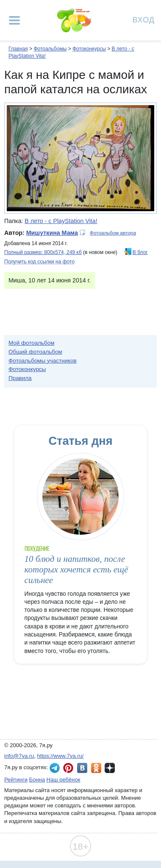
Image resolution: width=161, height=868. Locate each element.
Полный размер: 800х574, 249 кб (43, 252)
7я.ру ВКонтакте (82, 768)
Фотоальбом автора (113, 233)
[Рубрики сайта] (14, 20)
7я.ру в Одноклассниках (96, 768)
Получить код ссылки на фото (39, 262)
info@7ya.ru (19, 756)
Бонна (37, 780)
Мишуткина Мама (52, 233)
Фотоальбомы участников (43, 361)
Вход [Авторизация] (144, 19)
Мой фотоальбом (32, 343)
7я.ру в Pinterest (68, 768)
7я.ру (110, 768)
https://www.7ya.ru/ (61, 756)
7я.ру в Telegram (55, 768)
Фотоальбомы (50, 49)
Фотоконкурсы (89, 49)
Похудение (37, 548)
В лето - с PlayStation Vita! (61, 221)
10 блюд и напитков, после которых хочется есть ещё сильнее (76, 570)
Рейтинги (16, 780)
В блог (140, 252)
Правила (20, 378)
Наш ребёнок (64, 780)
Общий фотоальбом (35, 352)
